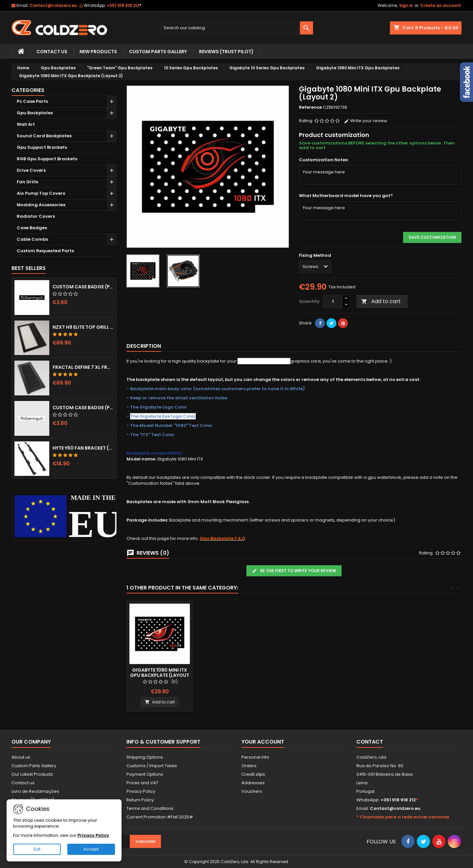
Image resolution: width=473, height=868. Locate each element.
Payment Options (145, 774)
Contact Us (52, 52)
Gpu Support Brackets (42, 147)
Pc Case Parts (32, 101)
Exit (37, 849)
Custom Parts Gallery (158, 52)
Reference (310, 107)
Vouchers (252, 791)
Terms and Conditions (150, 808)
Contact (370, 742)
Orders (249, 766)
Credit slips (253, 774)
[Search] (237, 28)
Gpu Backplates (35, 113)
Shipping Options (145, 757)
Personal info (255, 757)
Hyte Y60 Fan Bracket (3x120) (83, 448)
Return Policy (140, 800)
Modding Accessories (41, 205)
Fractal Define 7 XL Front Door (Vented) (83, 367)
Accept (91, 849)
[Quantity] (333, 301)
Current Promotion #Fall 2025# (160, 817)
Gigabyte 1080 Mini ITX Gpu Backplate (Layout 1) (160, 675)
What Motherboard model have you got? (346, 196)
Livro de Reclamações (35, 791)
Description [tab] (144, 346)
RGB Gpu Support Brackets (47, 159)
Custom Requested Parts (45, 251)
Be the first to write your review (294, 571)
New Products (98, 52)
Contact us (23, 783)
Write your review (366, 121)
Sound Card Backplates (44, 136)
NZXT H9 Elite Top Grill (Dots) (83, 327)
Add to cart (381, 301)
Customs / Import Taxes (152, 766)
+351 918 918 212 (124, 5)
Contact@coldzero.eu (53, 5)
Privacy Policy (141, 791)
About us (21, 757)
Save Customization (432, 237)
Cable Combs (32, 239)
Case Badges (32, 228)
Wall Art (26, 124)
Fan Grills (27, 182)
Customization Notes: (324, 160)
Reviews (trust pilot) (226, 52)
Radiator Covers (36, 216)
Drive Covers (31, 170)
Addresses (253, 783)
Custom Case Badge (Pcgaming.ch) (83, 287)
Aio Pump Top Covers (41, 193)
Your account (263, 742)
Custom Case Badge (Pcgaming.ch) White (83, 408)
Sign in (406, 5)
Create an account (440, 5)
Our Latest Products (32, 774)
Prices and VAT (142, 783)
